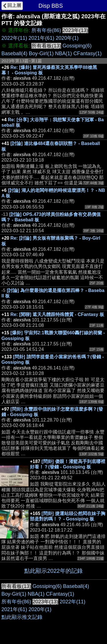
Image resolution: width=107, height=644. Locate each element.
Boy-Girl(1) (41, 53)
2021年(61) (41, 38)
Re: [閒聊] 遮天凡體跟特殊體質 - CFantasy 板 (57, 314)
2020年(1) (67, 38)
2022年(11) (14, 38)
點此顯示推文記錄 (22, 617)
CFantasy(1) (87, 53)
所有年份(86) (46, 30)
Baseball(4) (14, 53)
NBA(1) (63, 53)
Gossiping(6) (77, 46)
